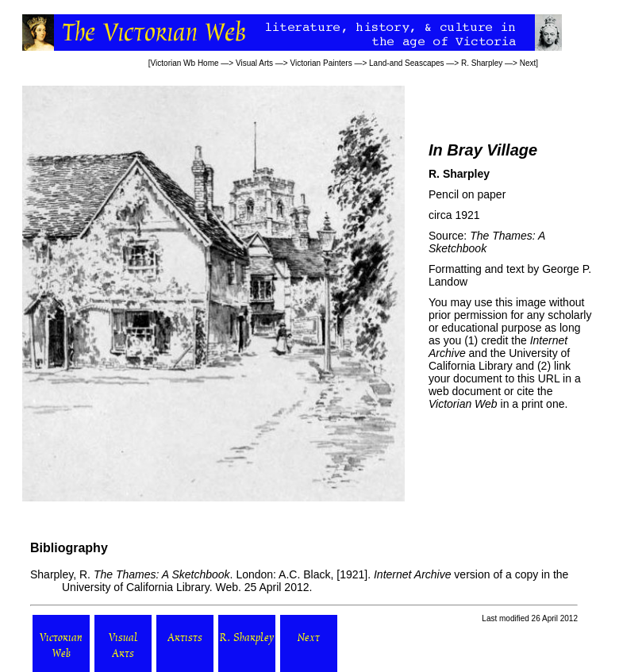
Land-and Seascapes (407, 63)
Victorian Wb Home (185, 63)
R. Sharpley (482, 63)
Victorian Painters (321, 63)
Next (528, 63)
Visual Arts (254, 63)
